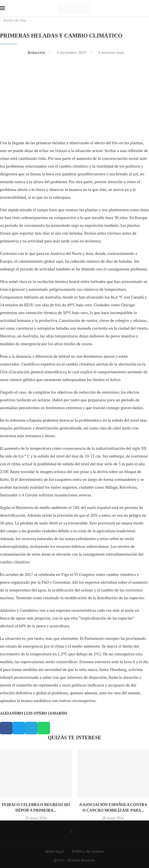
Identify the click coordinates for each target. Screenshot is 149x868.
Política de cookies (88, 851)
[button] (6, 728)
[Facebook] (72, 832)
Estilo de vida (15, 21)
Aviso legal (55, 851)
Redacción (37, 52)
